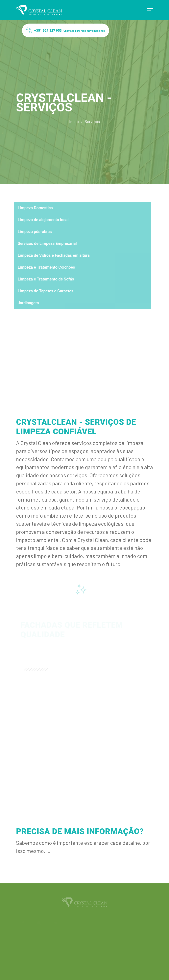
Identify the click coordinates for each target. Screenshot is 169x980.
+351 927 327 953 (66, 31)
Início (74, 123)
